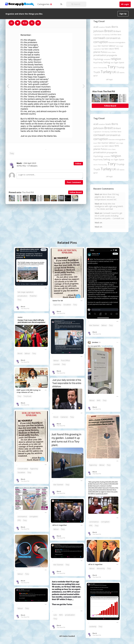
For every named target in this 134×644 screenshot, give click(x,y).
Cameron (64, 417)
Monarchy (101, 568)
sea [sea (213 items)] (112, 63)
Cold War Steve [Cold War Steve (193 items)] (116, 35)
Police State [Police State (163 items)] (111, 52)
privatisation (22, 296)
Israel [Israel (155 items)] (95, 46)
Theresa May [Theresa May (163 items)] (103, 68)
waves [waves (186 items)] (122, 72)
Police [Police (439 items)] (104, 52)
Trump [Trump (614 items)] (120, 67)
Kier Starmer (94, 325)
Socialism (67, 305)
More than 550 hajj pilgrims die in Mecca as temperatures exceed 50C (107, 197)
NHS (99, 400)
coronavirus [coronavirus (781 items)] (113, 38)
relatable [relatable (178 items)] (107, 59)
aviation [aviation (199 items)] (102, 27)
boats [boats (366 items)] (108, 27)
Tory (12, 153)
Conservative (23, 469)
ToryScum (27, 396)
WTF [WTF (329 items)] (96, 76)
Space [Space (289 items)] (122, 62)
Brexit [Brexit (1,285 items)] (109, 31)
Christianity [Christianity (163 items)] (106, 35)
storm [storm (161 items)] (96, 68)
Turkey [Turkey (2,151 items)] (106, 72)
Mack (23, 307)
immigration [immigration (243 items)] (120, 42)
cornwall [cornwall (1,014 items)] (99, 38)
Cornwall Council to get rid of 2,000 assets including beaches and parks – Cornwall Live (109, 216)
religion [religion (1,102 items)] (116, 59)
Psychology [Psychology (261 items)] (98, 59)
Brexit (20, 353)
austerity (93, 627)
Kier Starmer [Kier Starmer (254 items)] (103, 46)
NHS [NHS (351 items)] (117, 49)
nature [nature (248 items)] (111, 49)
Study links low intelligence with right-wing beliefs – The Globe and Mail (109, 206)
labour (104, 325)
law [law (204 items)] (103, 49)
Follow (78, 164)
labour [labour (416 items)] (112, 46)
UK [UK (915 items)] (114, 72)
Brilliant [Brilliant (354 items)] (117, 31)
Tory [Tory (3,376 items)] (112, 67)
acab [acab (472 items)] (96, 27)
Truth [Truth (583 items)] (97, 72)
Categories (45, 4)
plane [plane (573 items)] (97, 52)
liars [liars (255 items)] (106, 49)
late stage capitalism (26, 292)
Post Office (65, 361)
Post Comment (74, 182)
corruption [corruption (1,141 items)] (101, 42)
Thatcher (33, 296)
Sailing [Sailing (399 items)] (107, 62)
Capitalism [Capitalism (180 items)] (97, 35)
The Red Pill (28, 192)
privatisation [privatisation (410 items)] (100, 55)
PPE (91, 526)
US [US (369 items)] (118, 72)
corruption (105, 522)
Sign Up (123, 14)
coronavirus (94, 522)
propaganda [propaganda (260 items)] (112, 55)
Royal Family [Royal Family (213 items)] (98, 63)
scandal (57, 364)
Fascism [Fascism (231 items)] (112, 42)
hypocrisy (57, 305)
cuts (55, 615)
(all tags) (109, 79)
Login (126, 4)
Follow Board (76, 192)
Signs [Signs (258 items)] (116, 62)
